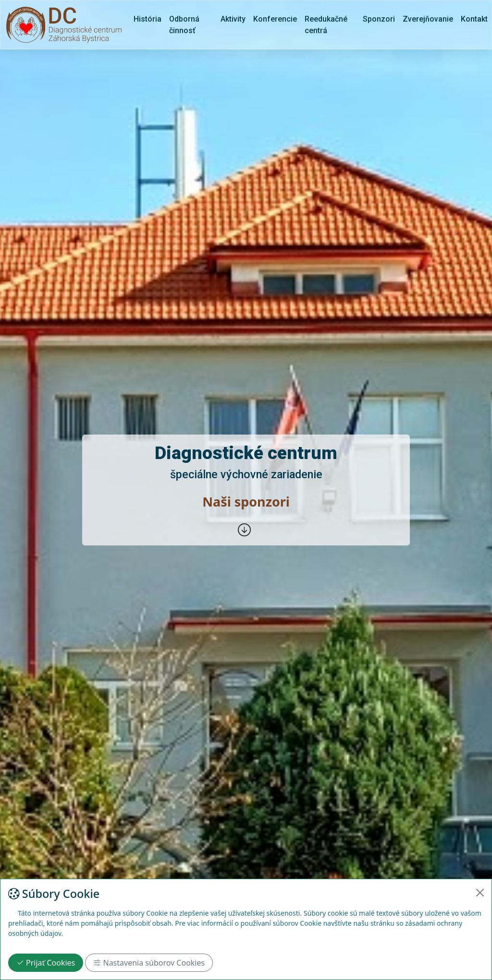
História (148, 19)
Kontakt (474, 19)
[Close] (480, 893)
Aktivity (233, 19)
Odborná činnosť (184, 25)
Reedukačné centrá (326, 25)
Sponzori (379, 19)
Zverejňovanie (428, 19)
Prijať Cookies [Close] (46, 963)
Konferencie (275, 19)
